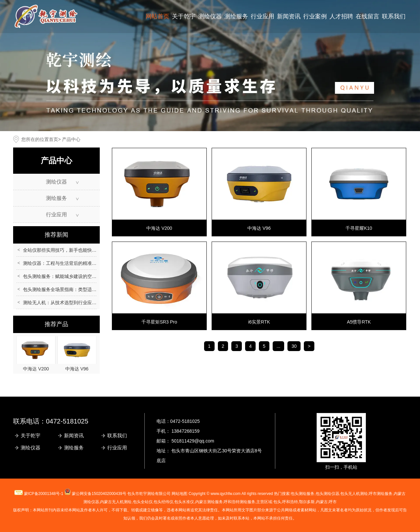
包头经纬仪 (163, 502)
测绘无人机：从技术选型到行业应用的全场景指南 (73, 303)
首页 (53, 139)
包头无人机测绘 (354, 494)
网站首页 (157, 16)
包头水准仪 (184, 502)
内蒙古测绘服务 (209, 502)
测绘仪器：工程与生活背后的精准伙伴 (62, 263)
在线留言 (367, 16)
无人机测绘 (116, 502)
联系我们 (394, 16)
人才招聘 (341, 16)
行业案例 (315, 16)
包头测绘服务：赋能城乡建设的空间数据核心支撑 (73, 276)
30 (294, 346)
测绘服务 (236, 16)
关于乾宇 (184, 16)
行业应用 (262, 16)
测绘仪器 (210, 16)
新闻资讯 (289, 16)
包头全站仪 (143, 502)
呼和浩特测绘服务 (240, 502)
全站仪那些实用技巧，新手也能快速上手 (64, 250)
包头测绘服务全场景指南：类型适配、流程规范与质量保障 (83, 289)
